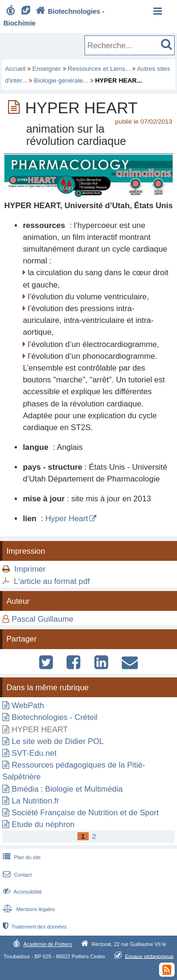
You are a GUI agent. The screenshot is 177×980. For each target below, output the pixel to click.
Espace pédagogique (149, 956)
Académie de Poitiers (47, 944)
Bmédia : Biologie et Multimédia (67, 789)
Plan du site (21, 857)
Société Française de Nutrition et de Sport (85, 813)
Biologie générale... (61, 80)
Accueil (15, 69)
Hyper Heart (67, 519)
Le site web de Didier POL (58, 741)
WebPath (28, 705)
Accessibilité (21, 892)
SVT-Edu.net (34, 753)
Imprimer (30, 569)
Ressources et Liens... (99, 69)
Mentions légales (28, 909)
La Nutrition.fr (36, 801)
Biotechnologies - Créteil (55, 717)
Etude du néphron (43, 824)
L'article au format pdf (52, 581)
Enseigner (47, 69)
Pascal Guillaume (43, 619)
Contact (16, 875)
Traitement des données (34, 927)
